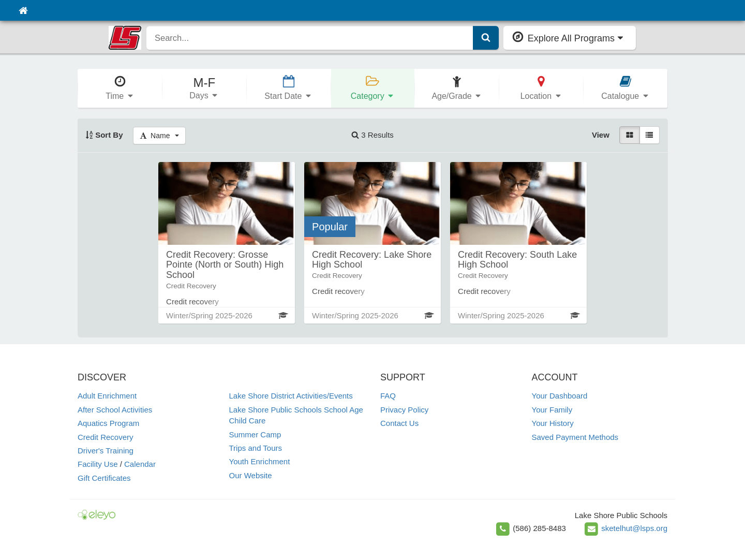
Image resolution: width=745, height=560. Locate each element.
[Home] (23, 10)
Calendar (140, 464)
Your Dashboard (560, 396)
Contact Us (399, 423)
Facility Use (98, 464)
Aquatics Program (108, 423)
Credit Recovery (106, 437)
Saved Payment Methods (575, 437)
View (601, 135)
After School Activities (115, 410)
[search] (310, 38)
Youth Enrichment (260, 461)
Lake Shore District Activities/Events (291, 396)
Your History (553, 423)
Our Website (251, 475)
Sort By (104, 135)
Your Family (552, 410)
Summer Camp (255, 434)
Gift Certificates (104, 478)
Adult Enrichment (107, 396)
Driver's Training (106, 451)
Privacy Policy (404, 410)
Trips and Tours (256, 448)
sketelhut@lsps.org (634, 528)
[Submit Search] (486, 38)
